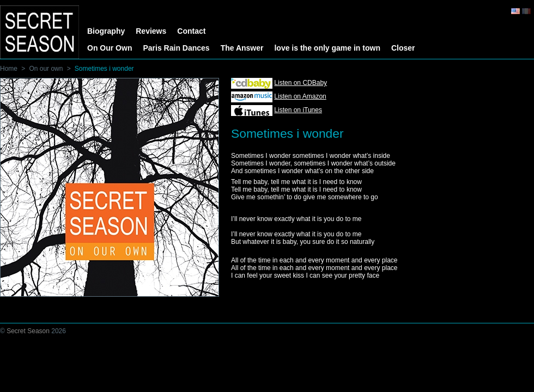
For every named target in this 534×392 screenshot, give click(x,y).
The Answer (242, 48)
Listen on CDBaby (301, 83)
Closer (403, 48)
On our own (46, 69)
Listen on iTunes (298, 110)
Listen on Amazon (300, 96)
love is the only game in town (327, 48)
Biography (106, 31)
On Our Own (110, 48)
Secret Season (28, 331)
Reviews (151, 31)
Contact (191, 31)
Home (9, 69)
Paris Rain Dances (176, 48)
